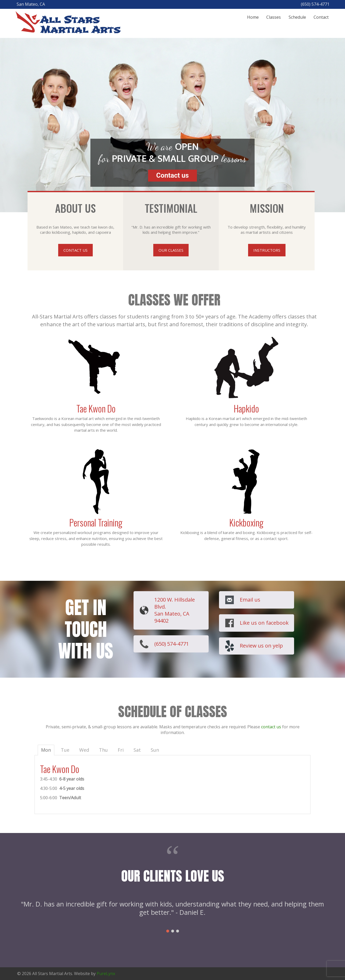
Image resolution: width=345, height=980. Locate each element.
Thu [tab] (103, 750)
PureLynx (106, 974)
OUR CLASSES (171, 250)
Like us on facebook (264, 623)
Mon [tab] (46, 750)
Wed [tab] (84, 750)
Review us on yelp (261, 646)
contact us (271, 727)
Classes (274, 17)
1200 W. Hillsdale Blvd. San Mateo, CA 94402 (175, 610)
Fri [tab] (121, 750)
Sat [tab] (137, 750)
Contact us (172, 175)
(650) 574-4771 (172, 644)
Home (253, 17)
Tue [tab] (65, 750)
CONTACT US (75, 250)
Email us (250, 600)
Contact (321, 17)
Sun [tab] (155, 750)
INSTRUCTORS (267, 250)
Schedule (297, 17)
